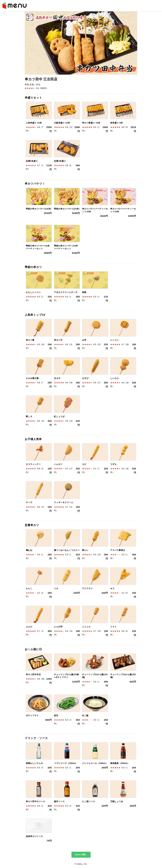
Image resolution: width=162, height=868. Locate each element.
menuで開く (81, 855)
